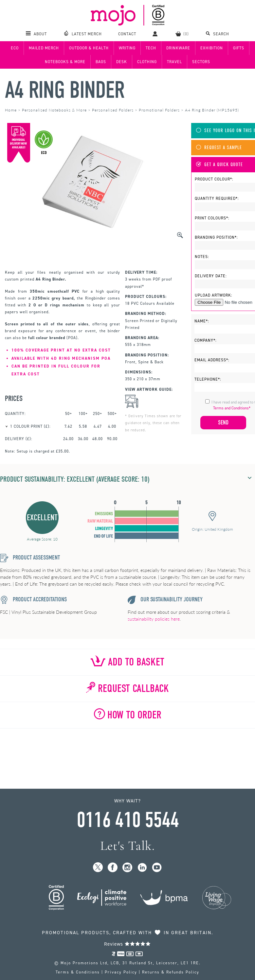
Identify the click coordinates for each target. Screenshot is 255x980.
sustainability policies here (154, 619)
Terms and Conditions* (232, 408)
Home (11, 110)
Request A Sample (219, 148)
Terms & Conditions (78, 972)
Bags (101, 62)
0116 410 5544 (128, 820)
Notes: (202, 257)
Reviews (127, 944)
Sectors (201, 62)
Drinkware (178, 48)
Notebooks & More (65, 62)
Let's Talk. (127, 846)
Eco (15, 48)
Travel (174, 62)
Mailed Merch (44, 48)
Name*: (202, 321)
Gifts (239, 48)
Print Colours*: (212, 218)
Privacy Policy (121, 972)
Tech (151, 48)
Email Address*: (212, 360)
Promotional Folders (159, 110)
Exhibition (212, 48)
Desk (122, 62)
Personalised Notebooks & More (54, 110)
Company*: (206, 340)
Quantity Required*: (217, 198)
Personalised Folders (113, 110)
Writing (127, 48)
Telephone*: (208, 379)
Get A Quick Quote (219, 165)
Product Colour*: (214, 179)
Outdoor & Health (89, 48)
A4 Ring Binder (64, 90)
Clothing (147, 62)
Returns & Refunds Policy (171, 972)
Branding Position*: (216, 237)
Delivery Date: (211, 276)
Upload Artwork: (214, 295)
